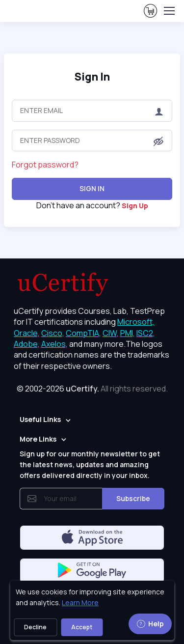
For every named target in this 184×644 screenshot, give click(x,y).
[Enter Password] (92, 140)
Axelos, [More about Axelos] (54, 344)
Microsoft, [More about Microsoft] (136, 322)
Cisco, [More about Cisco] (53, 333)
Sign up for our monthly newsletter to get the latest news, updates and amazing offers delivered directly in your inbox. (90, 465)
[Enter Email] (92, 111)
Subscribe (133, 498)
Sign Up (135, 206)
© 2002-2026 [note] (92, 389)
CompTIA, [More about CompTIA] (83, 333)
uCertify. (82, 389)
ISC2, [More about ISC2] (146, 333)
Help (150, 624)
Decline (35, 627)
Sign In (92, 188)
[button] (158, 141)
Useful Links (40, 419)
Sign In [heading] (92, 76)
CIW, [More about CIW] (111, 333)
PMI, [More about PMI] (128, 333)
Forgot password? (45, 165)
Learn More (80, 602)
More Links (38, 439)
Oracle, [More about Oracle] (27, 333)
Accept (82, 627)
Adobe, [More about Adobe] (27, 344)
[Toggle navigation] (169, 11)
